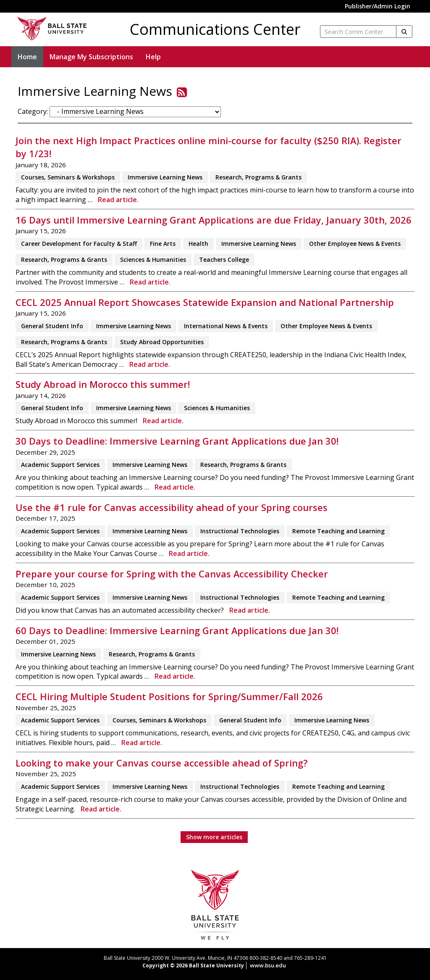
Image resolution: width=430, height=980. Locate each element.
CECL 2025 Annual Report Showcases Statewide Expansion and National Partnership (205, 302)
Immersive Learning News (165, 177)
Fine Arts (163, 244)
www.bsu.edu (268, 965)
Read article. (118, 200)
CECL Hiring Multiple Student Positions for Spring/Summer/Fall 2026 (169, 697)
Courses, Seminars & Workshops (68, 177)
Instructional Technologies (240, 531)
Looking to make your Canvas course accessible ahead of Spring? (162, 763)
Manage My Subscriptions (91, 57)
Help (153, 57)
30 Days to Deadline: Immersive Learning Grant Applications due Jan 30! (177, 441)
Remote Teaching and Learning (338, 531)
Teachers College (224, 259)
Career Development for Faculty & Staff (79, 244)
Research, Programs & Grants (258, 177)
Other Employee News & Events (355, 244)
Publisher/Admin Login (378, 6)
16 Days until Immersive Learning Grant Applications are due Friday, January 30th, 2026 (214, 220)
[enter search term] (358, 32)
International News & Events (226, 326)
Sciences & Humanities (153, 259)
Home (27, 57)
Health (198, 244)
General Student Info (52, 326)
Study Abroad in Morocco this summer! (103, 384)
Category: (33, 111)
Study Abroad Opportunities (162, 342)
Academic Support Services (60, 465)
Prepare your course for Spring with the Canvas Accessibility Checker (172, 574)
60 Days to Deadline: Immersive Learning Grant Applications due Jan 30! (177, 631)
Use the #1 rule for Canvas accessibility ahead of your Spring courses (172, 507)
